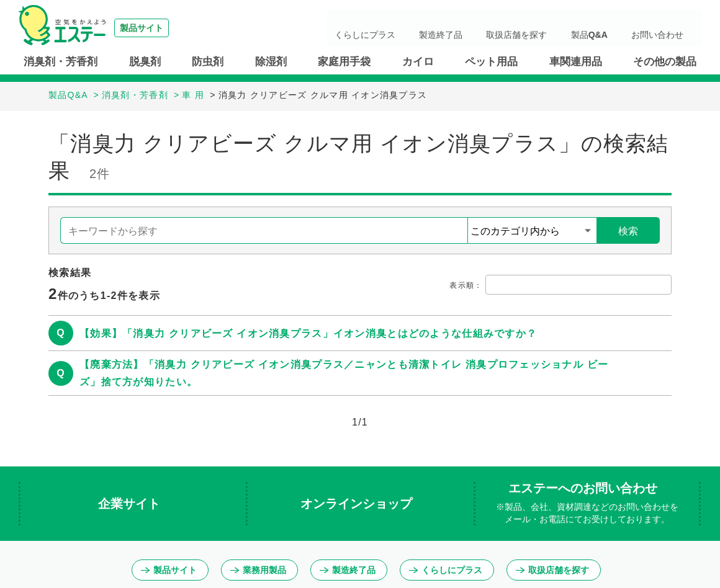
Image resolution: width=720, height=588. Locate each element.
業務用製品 (258, 570)
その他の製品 (665, 62)
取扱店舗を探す (557, 28)
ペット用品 (491, 62)
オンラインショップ (358, 504)
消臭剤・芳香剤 (61, 62)
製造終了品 (496, 28)
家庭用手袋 (344, 62)
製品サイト (169, 570)
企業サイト (131, 504)
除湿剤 (271, 62)
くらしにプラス (435, 28)
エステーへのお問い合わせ (587, 504)
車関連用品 (576, 62)
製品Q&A (614, 28)
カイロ (418, 62)
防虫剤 (208, 62)
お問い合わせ (667, 28)
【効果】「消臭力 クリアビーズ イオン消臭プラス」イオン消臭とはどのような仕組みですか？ (308, 333)
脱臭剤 (145, 62)
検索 (628, 231)
